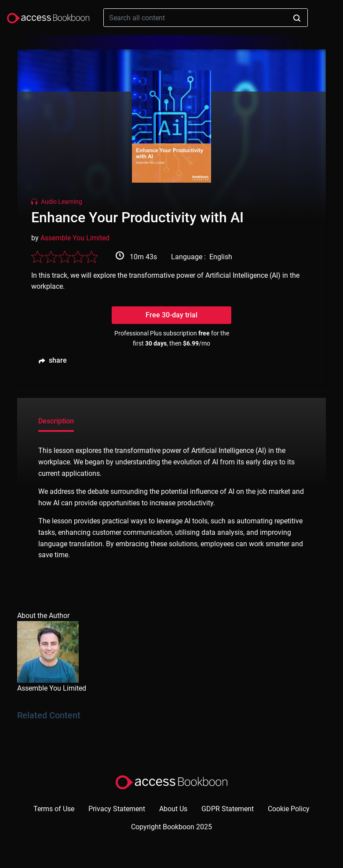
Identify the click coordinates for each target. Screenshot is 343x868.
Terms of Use (54, 809)
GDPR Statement (228, 809)
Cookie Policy (289, 809)
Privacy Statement (117, 809)
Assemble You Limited (75, 238)
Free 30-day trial (171, 315)
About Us (173, 809)
